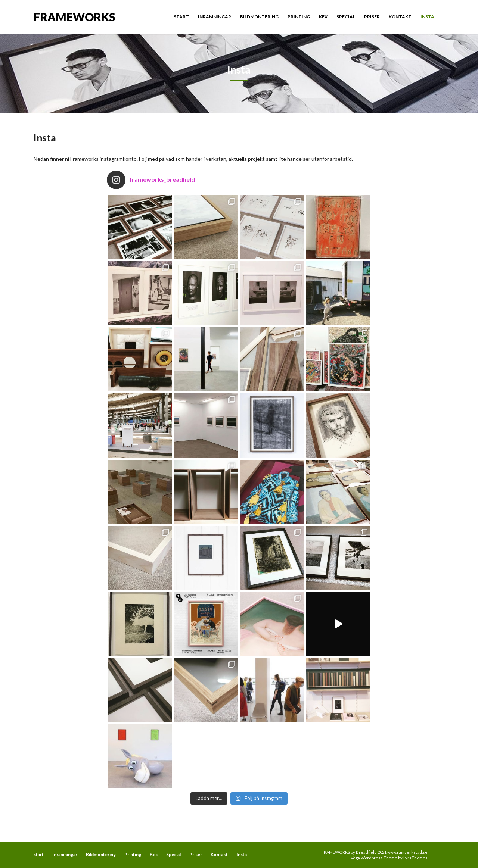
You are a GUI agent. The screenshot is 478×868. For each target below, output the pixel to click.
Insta (427, 17)
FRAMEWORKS (75, 16)
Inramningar (215, 17)
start (181, 17)
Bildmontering (259, 17)
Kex (323, 17)
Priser (372, 17)
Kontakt (400, 17)
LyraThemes (415, 858)
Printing (299, 17)
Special (346, 17)
